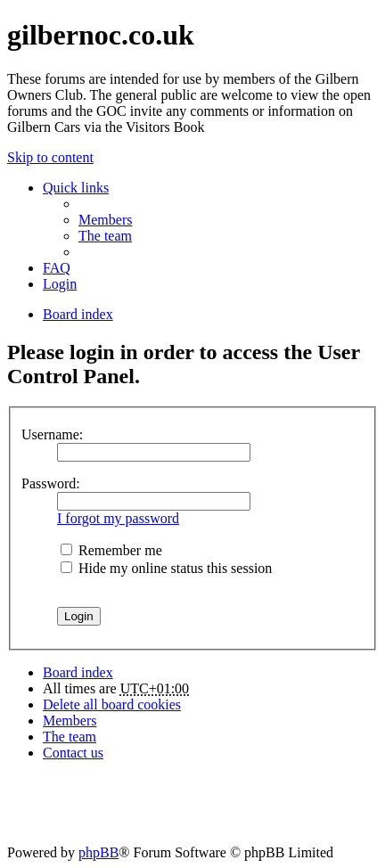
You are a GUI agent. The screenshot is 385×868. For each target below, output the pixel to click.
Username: (52, 434)
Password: (51, 483)
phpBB (98, 852)
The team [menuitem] (105, 236)
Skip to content (50, 157)
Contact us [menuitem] (73, 753)
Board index (78, 672)
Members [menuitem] (105, 220)
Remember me (111, 550)
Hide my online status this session (166, 568)
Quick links (76, 188)
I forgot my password (118, 518)
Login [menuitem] (60, 284)
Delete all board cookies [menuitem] (112, 704)
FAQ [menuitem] (57, 268)
